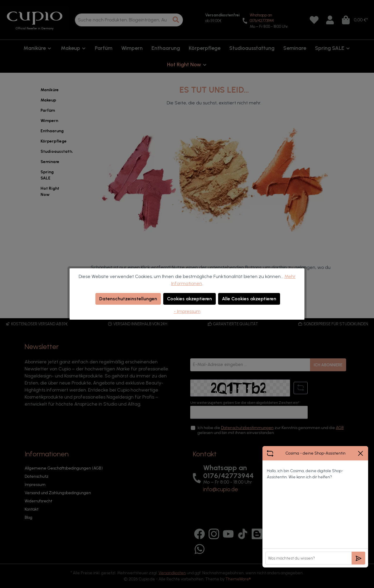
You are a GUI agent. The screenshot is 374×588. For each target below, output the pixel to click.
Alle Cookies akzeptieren (249, 299)
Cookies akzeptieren (189, 299)
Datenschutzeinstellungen (128, 299)
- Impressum (187, 311)
